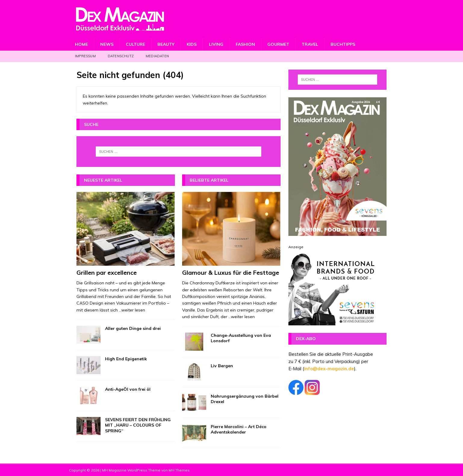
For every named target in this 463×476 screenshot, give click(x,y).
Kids (192, 44)
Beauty (166, 44)
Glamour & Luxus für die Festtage (231, 272)
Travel (310, 44)
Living (216, 44)
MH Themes (179, 470)
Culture (135, 44)
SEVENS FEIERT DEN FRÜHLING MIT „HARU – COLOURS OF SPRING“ (138, 425)
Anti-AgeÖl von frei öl (128, 389)
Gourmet (278, 44)
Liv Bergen (222, 366)
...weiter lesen (132, 310)
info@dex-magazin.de (329, 369)
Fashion (245, 44)
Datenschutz (121, 56)
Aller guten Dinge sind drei (133, 328)
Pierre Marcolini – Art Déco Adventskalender (239, 429)
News (107, 44)
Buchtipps (343, 44)
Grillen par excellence (107, 272)
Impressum (85, 56)
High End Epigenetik (126, 359)
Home (81, 44)
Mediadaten (157, 56)
